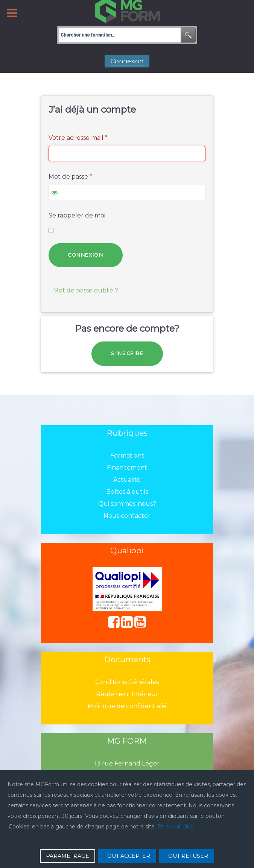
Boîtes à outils (127, 492)
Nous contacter (127, 516)
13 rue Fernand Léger (127, 763)
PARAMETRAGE (68, 856)
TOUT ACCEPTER (127, 856)
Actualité (127, 480)
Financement (127, 468)
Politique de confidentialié (127, 706)
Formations (127, 455)
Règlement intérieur (127, 694)
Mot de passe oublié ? (86, 290)
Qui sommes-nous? (127, 504)
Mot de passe (70, 177)
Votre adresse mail (78, 138)
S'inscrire (127, 353)
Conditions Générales (127, 682)
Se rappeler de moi (77, 215)
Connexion (85, 255)
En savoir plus (175, 827)
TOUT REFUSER (187, 856)
